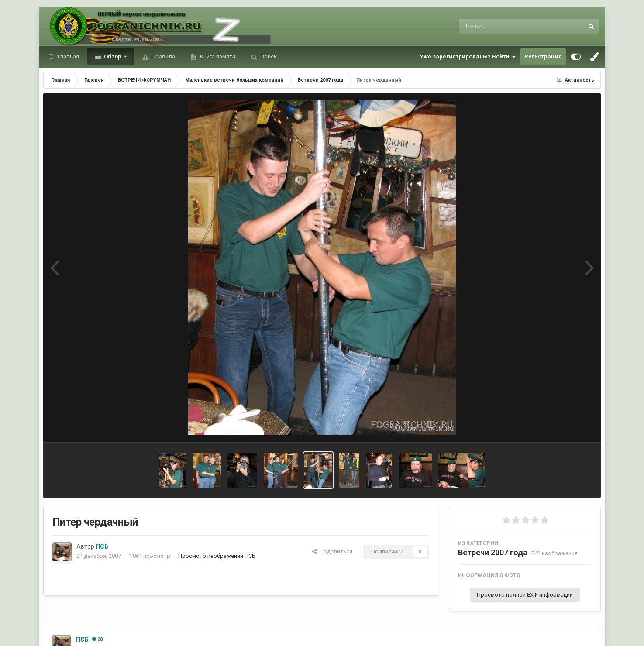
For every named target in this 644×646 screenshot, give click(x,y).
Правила (163, 57)
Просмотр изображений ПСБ (217, 556)
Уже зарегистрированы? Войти (468, 57)
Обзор (113, 57)
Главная (68, 57)
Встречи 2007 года (493, 552)
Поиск (268, 57)
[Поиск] (505, 26)
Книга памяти (217, 57)
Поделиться (332, 552)
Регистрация (543, 57)
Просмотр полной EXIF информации (525, 595)
